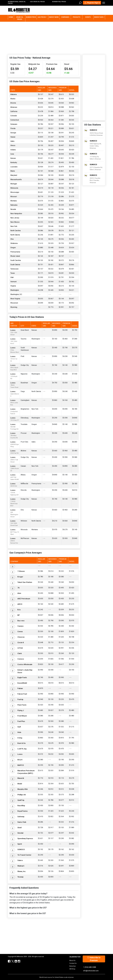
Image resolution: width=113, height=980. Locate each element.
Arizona (13, 103)
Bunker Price (31, 17)
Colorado (14, 116)
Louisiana (14, 167)
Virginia (13, 286)
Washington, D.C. (16, 294)
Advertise (73, 966)
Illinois (13, 145)
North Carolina (15, 231)
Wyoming (14, 307)
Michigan (14, 184)
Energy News (54, 17)
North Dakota (15, 235)
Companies (65, 17)
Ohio (12, 239)
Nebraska (14, 205)
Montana (14, 201)
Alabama (14, 94)
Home (11, 17)
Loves (13, 330)
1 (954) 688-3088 (90, 967)
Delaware (14, 124)
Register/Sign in (92, 3)
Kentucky (14, 162)
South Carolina (16, 260)
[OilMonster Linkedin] (15, 961)
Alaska (13, 99)
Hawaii (13, 137)
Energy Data (99, 17)
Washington (15, 290)
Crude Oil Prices (20, 18)
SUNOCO (93, 130)
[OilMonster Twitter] (11, 961)
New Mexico (15, 222)
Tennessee (14, 269)
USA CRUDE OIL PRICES (37, 2)
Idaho (12, 141)
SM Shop (72, 969)
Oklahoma (14, 243)
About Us (72, 960)
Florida (13, 128)
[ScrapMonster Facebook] (8, 961)
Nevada (13, 209)
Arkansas (14, 107)
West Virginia (15, 299)
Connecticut (15, 120)
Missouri (14, 197)
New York (14, 226)
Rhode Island (15, 256)
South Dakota (15, 265)
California (14, 111)
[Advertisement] (56, 38)
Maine (13, 171)
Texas (13, 273)
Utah (12, 277)
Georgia (13, 133)
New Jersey (15, 218)
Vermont (13, 282)
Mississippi (15, 192)
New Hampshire (16, 214)
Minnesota (14, 188)
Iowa (12, 154)
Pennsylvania (15, 252)
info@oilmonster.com (91, 971)
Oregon (13, 248)
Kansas (13, 158)
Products (77, 17)
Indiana (13, 150)
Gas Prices (42, 17)
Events (88, 17)
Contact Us (73, 963)
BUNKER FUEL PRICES (59, 2)
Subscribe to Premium (94, 959)
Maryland (14, 175)
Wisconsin (14, 303)
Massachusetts (16, 179)
